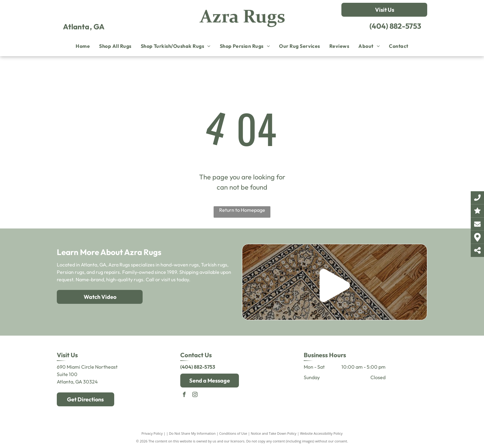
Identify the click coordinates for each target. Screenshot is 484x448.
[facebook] (184, 395)
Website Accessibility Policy (321, 433)
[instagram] (195, 395)
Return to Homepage (242, 210)
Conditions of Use (233, 433)
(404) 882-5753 (395, 26)
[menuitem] (83, 46)
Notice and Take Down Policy (274, 433)
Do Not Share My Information (192, 433)
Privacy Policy (152, 433)
